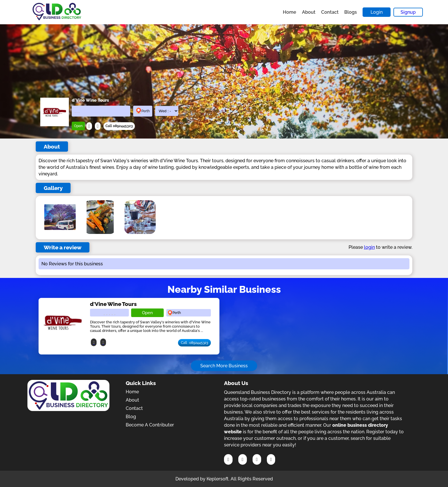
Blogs (351, 12)
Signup (408, 12)
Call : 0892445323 (194, 343)
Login (377, 12)
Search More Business (224, 366)
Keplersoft (218, 479)
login (369, 247)
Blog (131, 417)
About (309, 12)
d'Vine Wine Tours (113, 304)
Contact (330, 12)
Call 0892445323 (119, 126)
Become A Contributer (150, 425)
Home (290, 12)
